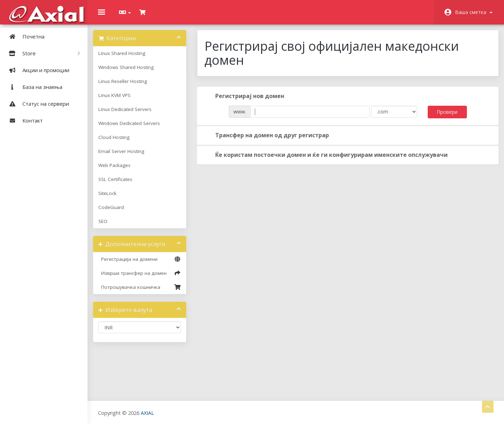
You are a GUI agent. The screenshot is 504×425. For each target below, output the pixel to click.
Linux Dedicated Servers (130, 114)
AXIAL (147, 413)
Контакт (23, 120)
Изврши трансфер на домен (143, 278)
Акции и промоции (36, 70)
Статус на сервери (36, 104)
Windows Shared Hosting (131, 72)
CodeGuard (116, 212)
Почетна (24, 36)
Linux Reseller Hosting (128, 86)
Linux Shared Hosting (127, 58)
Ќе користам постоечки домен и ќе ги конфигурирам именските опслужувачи (328, 160)
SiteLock (113, 198)
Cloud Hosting (119, 142)
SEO (108, 227)
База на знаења (33, 87)
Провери (443, 117)
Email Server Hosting (127, 156)
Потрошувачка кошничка (143, 292)
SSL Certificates (121, 184)
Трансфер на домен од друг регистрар (269, 141)
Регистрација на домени (143, 264)
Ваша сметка (474, 12)
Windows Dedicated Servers (134, 128)
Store (42, 53)
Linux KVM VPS (120, 100)
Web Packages (120, 170)
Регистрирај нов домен (247, 102)
